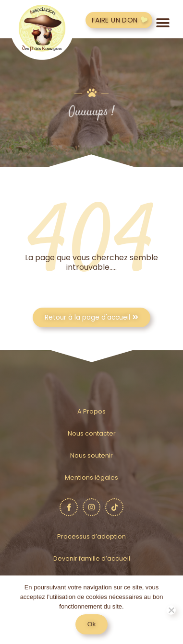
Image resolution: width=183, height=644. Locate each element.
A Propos (91, 411)
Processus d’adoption (91, 536)
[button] (163, 23)
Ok (91, 624)
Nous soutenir (91, 455)
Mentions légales (91, 477)
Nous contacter (92, 433)
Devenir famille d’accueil (92, 558)
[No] (171, 610)
